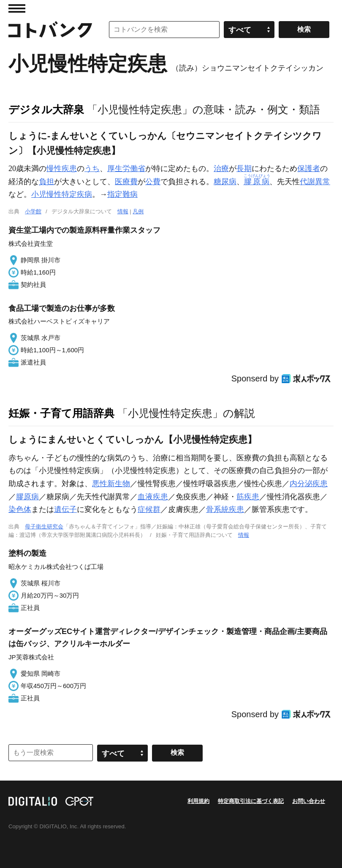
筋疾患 (248, 497)
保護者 (309, 169)
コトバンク (50, 30)
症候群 (149, 509)
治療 (221, 169)
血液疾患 (153, 497)
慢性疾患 (62, 169)
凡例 (138, 211)
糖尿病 (225, 182)
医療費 (126, 182)
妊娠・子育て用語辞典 (61, 413)
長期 (244, 169)
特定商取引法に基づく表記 (251, 801)
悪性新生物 (111, 484)
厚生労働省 (126, 169)
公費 (153, 182)
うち (92, 169)
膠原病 (27, 497)
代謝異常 (315, 182)
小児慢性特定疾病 (62, 194)
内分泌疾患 (309, 484)
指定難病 (122, 194)
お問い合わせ (309, 801)
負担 (46, 182)
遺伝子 (65, 509)
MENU (17, 8)
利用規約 (198, 801)
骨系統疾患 (225, 509)
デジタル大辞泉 (46, 109)
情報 (123, 211)
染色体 (20, 509)
